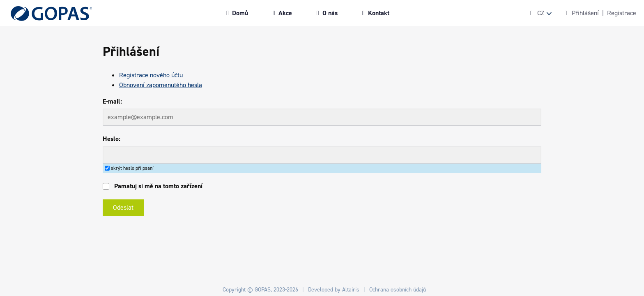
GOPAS (263, 290)
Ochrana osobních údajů (398, 290)
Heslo (111, 139)
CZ (541, 13)
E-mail (112, 101)
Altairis (351, 290)
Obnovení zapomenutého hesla (161, 85)
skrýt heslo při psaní (132, 168)
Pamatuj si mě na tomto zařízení (158, 186)
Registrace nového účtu (151, 75)
